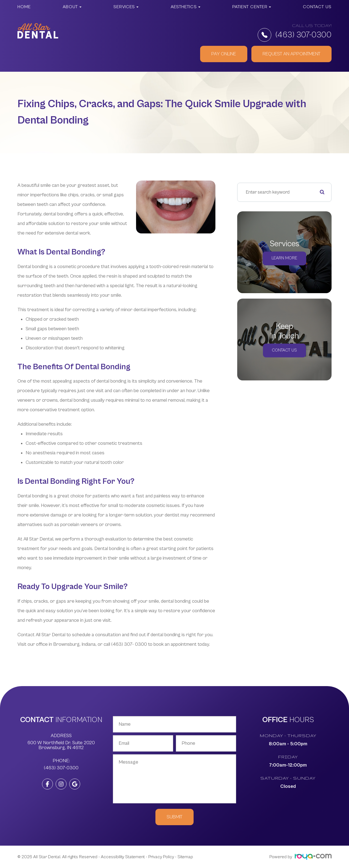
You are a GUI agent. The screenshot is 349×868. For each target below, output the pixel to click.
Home (24, 7)
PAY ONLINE (224, 54)
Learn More (284, 258)
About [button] (72, 7)
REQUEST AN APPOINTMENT (291, 54)
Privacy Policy (161, 857)
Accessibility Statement (123, 857)
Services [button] (126, 7)
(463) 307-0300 (295, 35)
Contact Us (317, 7)
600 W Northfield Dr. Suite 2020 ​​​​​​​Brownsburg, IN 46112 (61, 745)
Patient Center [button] (252, 7)
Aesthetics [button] (186, 7)
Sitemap (185, 857)
